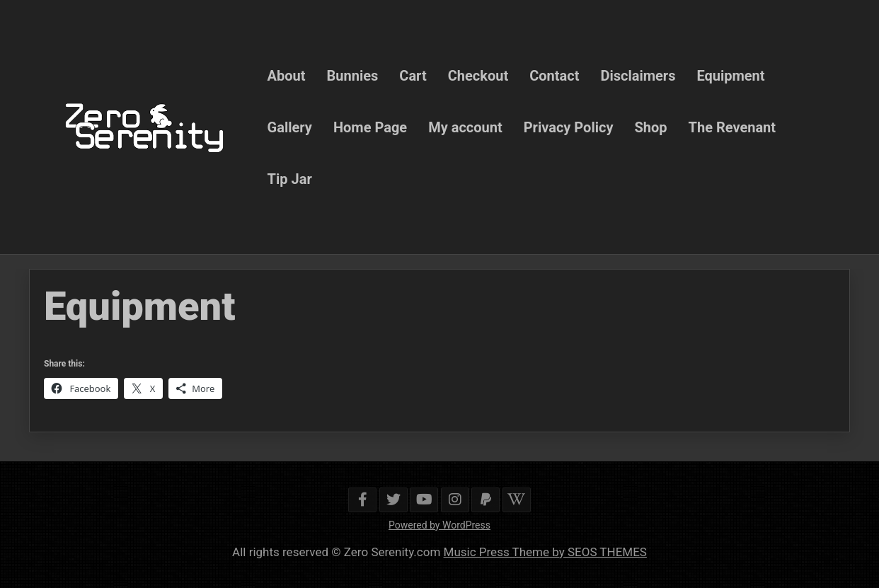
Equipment (730, 75)
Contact (554, 75)
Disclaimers (638, 75)
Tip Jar (290, 178)
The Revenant (732, 127)
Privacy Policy (569, 127)
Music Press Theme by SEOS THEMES (545, 552)
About (287, 75)
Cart (413, 75)
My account (465, 127)
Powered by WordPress (439, 525)
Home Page (370, 127)
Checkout (478, 75)
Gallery (290, 127)
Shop (650, 127)
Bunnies (353, 75)
